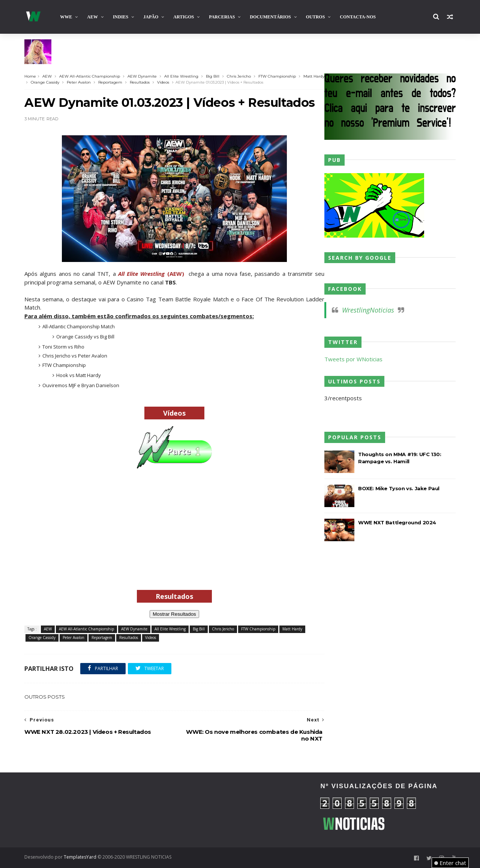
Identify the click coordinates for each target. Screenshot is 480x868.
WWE (66, 17)
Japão (151, 17)
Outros (316, 17)
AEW (92, 17)
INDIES (121, 17)
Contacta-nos (358, 17)
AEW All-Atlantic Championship (90, 76)
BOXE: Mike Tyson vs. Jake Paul (399, 488)
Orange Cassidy (45, 82)
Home (30, 76)
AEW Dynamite (142, 76)
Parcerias (222, 17)
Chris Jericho (239, 76)
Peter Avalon (79, 82)
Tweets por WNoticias (353, 359)
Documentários (270, 17)
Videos (163, 82)
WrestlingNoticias (368, 310)
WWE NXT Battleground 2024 (397, 522)
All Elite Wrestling (181, 76)
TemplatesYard (80, 857)
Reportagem (110, 82)
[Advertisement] (174, 540)
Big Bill (213, 76)
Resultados (140, 82)
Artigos (184, 17)
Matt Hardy (314, 76)
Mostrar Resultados (174, 614)
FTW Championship (277, 76)
